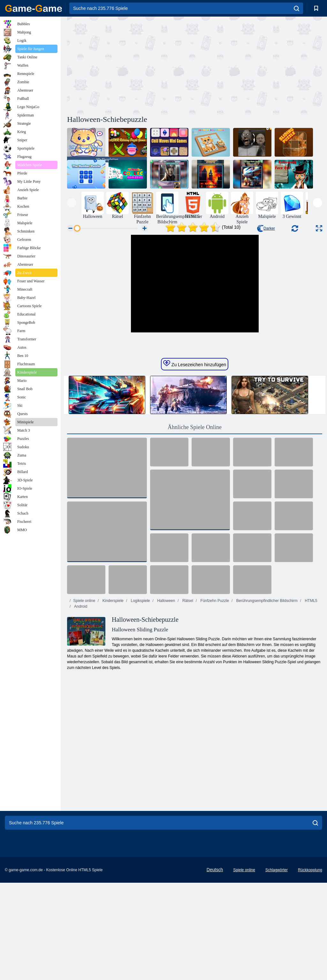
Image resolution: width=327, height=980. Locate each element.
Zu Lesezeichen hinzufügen (195, 461)
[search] (297, 8)
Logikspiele (140, 698)
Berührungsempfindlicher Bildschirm (266, 698)
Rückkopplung (310, 967)
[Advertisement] (131, 65)
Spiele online (84, 698)
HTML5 (311, 698)
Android (80, 704)
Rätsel (187, 698)
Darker (266, 228)
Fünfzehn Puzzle (214, 698)
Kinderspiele (112, 698)
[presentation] (72, 203)
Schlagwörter (277, 967)
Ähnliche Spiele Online (195, 524)
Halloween (166, 698)
